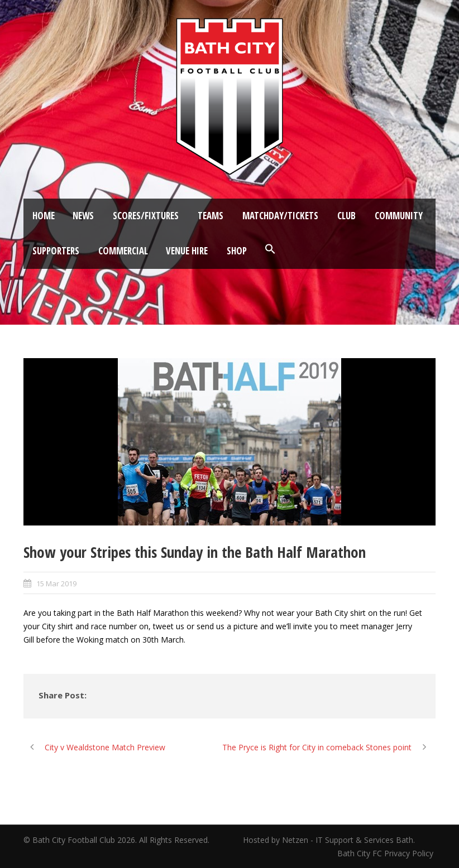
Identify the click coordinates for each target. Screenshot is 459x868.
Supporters (56, 251)
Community (399, 216)
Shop (237, 251)
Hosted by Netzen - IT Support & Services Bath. (329, 840)
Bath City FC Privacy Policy (386, 853)
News (83, 216)
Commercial (123, 251)
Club (346, 216)
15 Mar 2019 (56, 584)
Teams (211, 216)
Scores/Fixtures (146, 216)
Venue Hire (187, 251)
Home (44, 216)
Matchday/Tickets (280, 216)
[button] (270, 249)
